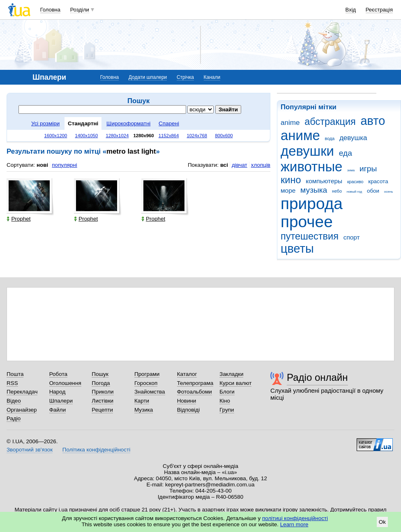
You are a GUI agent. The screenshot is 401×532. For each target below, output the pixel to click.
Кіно (225, 401)
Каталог (187, 374)
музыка (314, 190)
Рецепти (102, 410)
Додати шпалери (148, 77)
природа (312, 204)
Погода (101, 383)
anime (290, 123)
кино (291, 180)
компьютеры (324, 181)
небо (337, 191)
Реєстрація (379, 10)
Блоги (227, 392)
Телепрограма (195, 383)
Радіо (14, 418)
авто (373, 121)
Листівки (103, 401)
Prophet (18, 219)
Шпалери (61, 401)
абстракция (330, 122)
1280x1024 (117, 136)
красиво (355, 182)
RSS (12, 383)
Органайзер (22, 410)
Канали (212, 77)
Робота (58, 374)
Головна (50, 10)
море (288, 190)
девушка (353, 138)
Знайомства (150, 392)
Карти (142, 401)
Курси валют (235, 383)
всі (224, 165)
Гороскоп (146, 383)
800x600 (224, 136)
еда (346, 153)
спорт (352, 237)
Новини (187, 401)
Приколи (103, 392)
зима (351, 170)
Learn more (294, 524)
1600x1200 (56, 136)
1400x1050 (86, 136)
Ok (382, 522)
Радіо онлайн (317, 377)
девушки (307, 151)
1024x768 (197, 136)
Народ (58, 392)
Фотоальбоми (195, 392)
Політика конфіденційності (96, 450)
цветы (297, 249)
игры (368, 169)
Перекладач (22, 392)
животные (311, 167)
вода (330, 138)
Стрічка (185, 77)
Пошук (100, 374)
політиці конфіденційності (295, 518)
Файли (58, 410)
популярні (64, 165)
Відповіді (189, 410)
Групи (227, 410)
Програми (147, 374)
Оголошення (65, 383)
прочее (307, 222)
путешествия (310, 236)
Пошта (15, 374)
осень (389, 192)
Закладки (231, 374)
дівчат (240, 165)
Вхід (351, 10)
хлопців (261, 165)
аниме (300, 135)
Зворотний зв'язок (30, 450)
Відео (14, 401)
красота (378, 181)
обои (373, 191)
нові (42, 165)
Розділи (80, 10)
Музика (144, 410)
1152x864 (169, 136)
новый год (354, 192)
